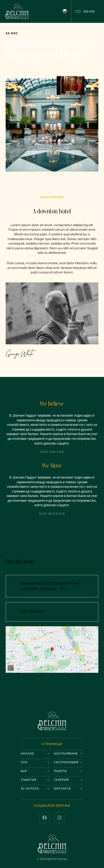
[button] (65, 11)
